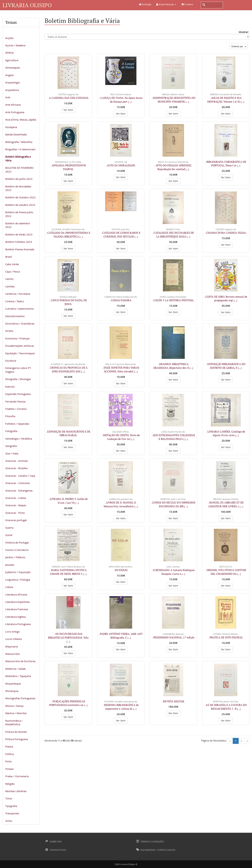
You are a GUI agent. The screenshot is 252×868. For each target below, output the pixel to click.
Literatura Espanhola (17, 602)
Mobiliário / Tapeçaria (18, 676)
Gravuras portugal (16, 520)
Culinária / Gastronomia (19, 309)
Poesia (9, 746)
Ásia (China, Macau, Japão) (21, 120)
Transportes (12, 813)
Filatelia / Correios (16, 409)
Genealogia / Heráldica (19, 439)
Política (10, 754)
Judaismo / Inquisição (18, 572)
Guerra (9, 528)
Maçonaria (12, 646)
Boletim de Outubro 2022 (20, 197)
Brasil (9, 257)
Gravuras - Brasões (16, 468)
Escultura (11, 361)
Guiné (9, 535)
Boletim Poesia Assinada (20, 249)
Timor (9, 798)
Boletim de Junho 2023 (19, 179)
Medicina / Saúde (15, 669)
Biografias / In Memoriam (20, 149)
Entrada (145, 4)
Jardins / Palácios (15, 557)
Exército (10, 387)
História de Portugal (17, 542)
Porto (9, 761)
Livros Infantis (14, 639)
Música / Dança (14, 706)
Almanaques (13, 68)
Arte (8, 97)
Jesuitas (10, 565)
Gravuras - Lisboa (16, 498)
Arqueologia (12, 82)
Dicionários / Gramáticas (20, 323)
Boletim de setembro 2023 (18, 225)
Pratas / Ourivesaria (17, 776)
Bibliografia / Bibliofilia (19, 142)
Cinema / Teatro (15, 301)
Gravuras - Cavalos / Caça (20, 476)
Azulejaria (11, 127)
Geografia (11, 446)
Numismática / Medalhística (14, 722)
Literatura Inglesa (15, 617)
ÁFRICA (10, 53)
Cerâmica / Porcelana (18, 294)
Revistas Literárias (16, 791)
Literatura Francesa (17, 609)
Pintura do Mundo (16, 732)
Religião (10, 784)
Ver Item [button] (68, 110)
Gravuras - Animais (17, 461)
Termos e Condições (150, 842)
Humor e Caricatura (17, 550)
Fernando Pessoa (15, 401)
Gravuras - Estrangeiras (19, 491)
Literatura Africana (16, 594)
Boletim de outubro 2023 (20, 205)
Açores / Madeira (15, 45)
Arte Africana (13, 105)
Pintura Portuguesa (17, 739)
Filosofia (10, 416)
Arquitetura (12, 90)
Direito (9, 331)
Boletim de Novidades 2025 (18, 188)
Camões (10, 286)
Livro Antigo (12, 632)
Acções (9, 38)
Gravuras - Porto (15, 513)
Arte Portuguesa (15, 112)
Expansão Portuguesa (18, 394)
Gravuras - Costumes (18, 483)
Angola (9, 75)
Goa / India (12, 453)
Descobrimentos (15, 316)
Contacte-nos (56, 850)
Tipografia (11, 806)
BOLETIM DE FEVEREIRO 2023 (19, 170)
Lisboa (9, 587)
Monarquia (12, 691)
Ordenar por (239, 46)
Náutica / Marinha (16, 713)
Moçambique (13, 684)
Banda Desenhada (16, 134)
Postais (9, 769)
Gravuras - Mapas (16, 505)
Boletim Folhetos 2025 (19, 242)
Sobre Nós (54, 842)
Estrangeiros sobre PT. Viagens (18, 370)
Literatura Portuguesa (18, 624)
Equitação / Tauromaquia (20, 353)
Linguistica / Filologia (18, 580)
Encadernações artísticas (20, 346)
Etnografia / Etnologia (18, 379)
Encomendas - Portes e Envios (156, 850)
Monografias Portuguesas (20, 698)
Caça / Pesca (13, 271)
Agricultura (12, 60)
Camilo (9, 279)
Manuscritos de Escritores (20, 661)
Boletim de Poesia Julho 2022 (19, 214)
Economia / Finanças (17, 338)
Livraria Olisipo (27, 5)
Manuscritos (13, 654)
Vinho (9, 821)
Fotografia (11, 431)
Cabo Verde (12, 264)
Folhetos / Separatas (17, 424)
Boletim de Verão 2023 (19, 234)
